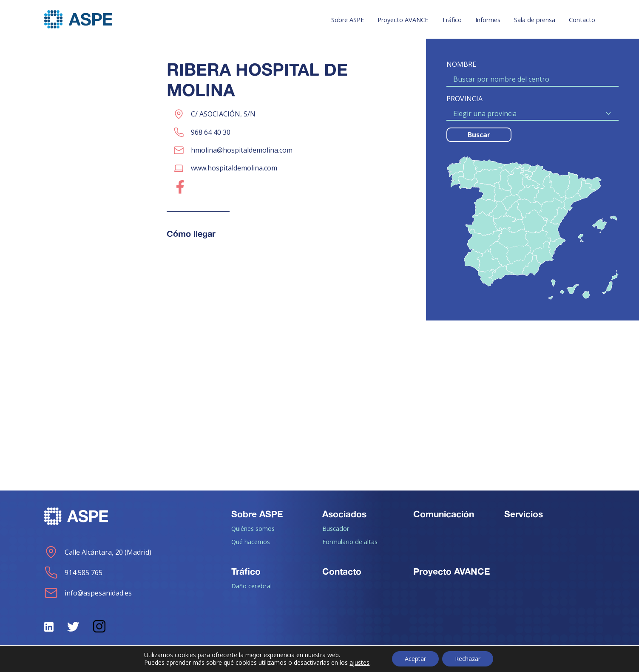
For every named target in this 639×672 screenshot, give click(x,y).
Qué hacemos (251, 542)
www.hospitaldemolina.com (234, 168)
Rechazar (468, 659)
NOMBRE (461, 64)
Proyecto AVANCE (403, 20)
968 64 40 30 (211, 132)
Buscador (336, 528)
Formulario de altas (350, 542)
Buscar (479, 135)
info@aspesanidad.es (88, 593)
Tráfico (452, 20)
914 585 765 (73, 573)
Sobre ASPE (348, 20)
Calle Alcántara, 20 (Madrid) (98, 552)
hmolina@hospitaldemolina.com (242, 150)
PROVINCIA (464, 99)
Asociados (344, 514)
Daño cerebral (251, 586)
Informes (488, 20)
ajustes (359, 663)
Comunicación (444, 514)
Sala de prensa (535, 20)
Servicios (524, 514)
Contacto (582, 20)
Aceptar (415, 659)
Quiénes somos (253, 528)
